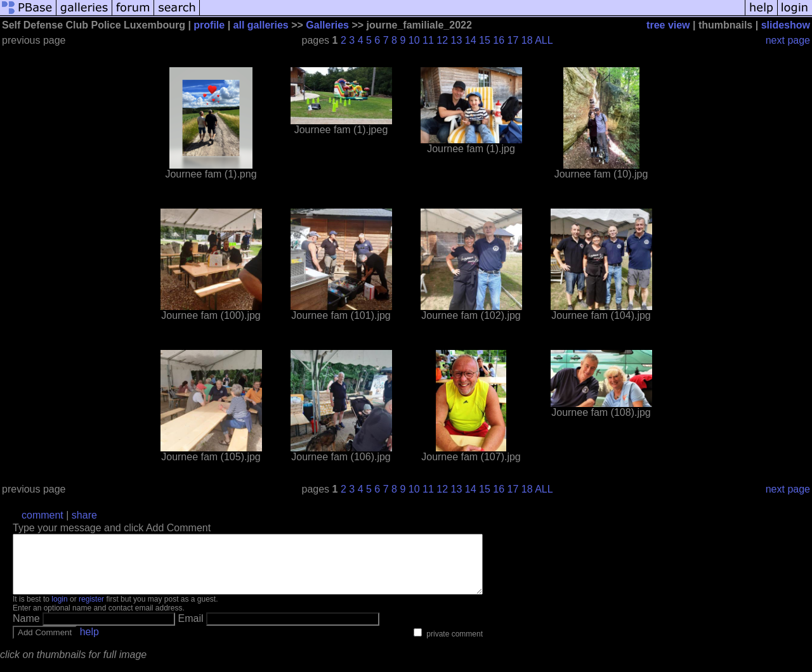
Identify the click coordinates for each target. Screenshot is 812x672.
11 (428, 40)
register (91, 611)
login (59, 611)
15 (485, 40)
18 (527, 40)
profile (209, 25)
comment (43, 515)
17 (513, 40)
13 (457, 40)
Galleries (327, 25)
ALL (544, 40)
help (89, 643)
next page (788, 40)
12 (442, 40)
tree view (668, 25)
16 (499, 40)
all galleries (261, 25)
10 (414, 40)
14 (471, 40)
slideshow (786, 25)
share (84, 515)
